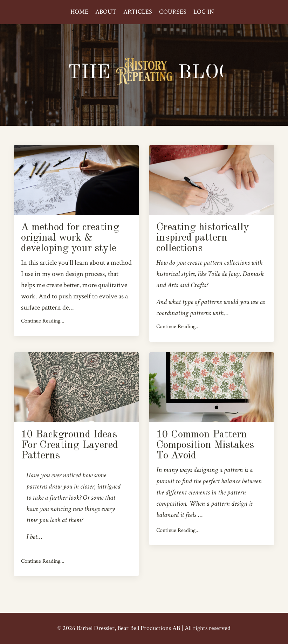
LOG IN (204, 12)
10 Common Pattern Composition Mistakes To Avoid (205, 445)
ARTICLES (138, 12)
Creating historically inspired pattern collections (203, 238)
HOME (79, 12)
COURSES (173, 12)
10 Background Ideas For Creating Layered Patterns (70, 445)
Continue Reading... (43, 321)
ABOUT (106, 12)
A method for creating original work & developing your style (70, 238)
